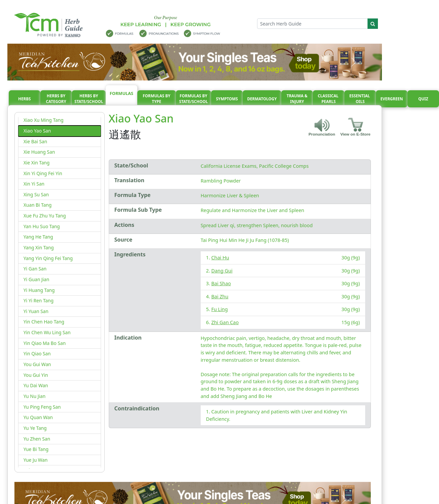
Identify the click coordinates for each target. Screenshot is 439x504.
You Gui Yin (36, 375)
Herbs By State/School (89, 99)
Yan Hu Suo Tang (42, 226)
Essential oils (360, 99)
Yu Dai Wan (36, 385)
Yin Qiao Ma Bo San (45, 343)
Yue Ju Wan (36, 460)
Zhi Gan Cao (225, 322)
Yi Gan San (35, 269)
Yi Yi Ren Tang (38, 300)
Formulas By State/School (194, 99)
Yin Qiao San (37, 354)
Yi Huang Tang (39, 290)
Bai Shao (221, 283)
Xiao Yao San (37, 131)
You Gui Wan (37, 364)
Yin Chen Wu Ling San (47, 332)
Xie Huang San (39, 152)
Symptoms (227, 99)
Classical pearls (329, 99)
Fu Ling (220, 309)
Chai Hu (220, 258)
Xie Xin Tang (37, 163)
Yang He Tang (38, 237)
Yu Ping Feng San (42, 407)
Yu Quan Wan (38, 417)
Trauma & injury (297, 99)
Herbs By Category (56, 99)
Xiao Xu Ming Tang (43, 120)
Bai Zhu (220, 296)
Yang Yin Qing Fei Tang (48, 258)
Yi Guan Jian (36, 279)
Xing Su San (36, 194)
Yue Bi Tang (36, 449)
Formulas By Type (156, 99)
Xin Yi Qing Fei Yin (43, 173)
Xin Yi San (34, 184)
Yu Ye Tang (35, 428)
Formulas (121, 93)
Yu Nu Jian (34, 396)
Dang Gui (222, 271)
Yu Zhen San (37, 439)
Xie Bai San (35, 141)
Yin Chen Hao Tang (44, 322)
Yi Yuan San (36, 311)
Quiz (423, 99)
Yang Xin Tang (39, 247)
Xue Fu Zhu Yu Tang (45, 216)
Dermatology (262, 99)
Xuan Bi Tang (38, 205)
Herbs (24, 99)
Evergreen (392, 99)
